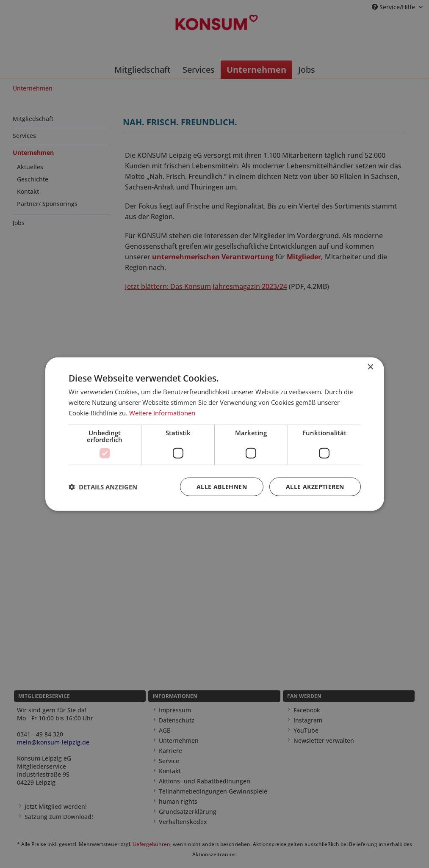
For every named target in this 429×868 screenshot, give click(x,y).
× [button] (370, 367)
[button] (103, 486)
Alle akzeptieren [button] (315, 486)
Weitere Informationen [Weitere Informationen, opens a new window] (162, 413)
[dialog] (214, 434)
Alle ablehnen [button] (222, 486)
